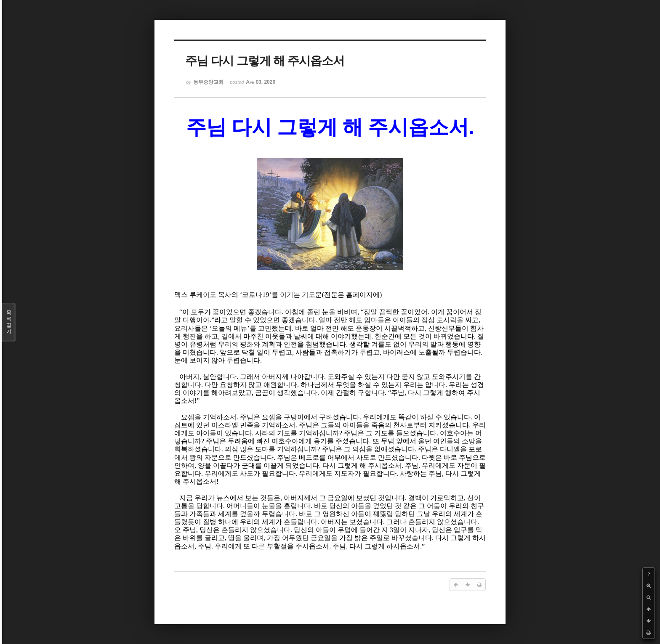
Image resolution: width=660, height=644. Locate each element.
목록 (9, 322)
